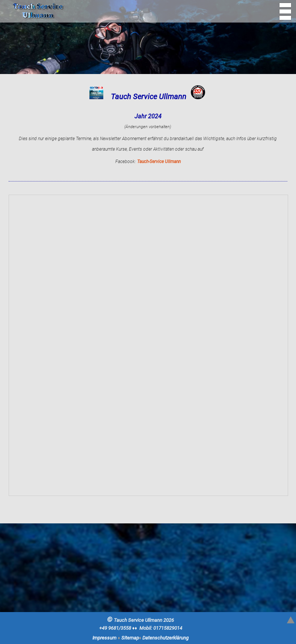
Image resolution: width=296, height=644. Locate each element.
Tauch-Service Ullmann (159, 162)
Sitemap (130, 638)
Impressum (104, 638)
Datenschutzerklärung (165, 638)
